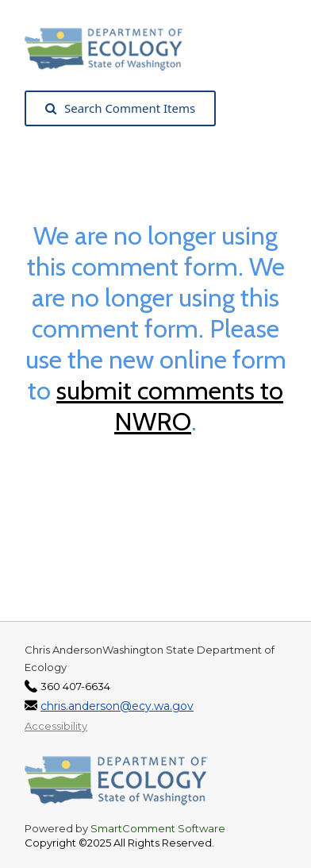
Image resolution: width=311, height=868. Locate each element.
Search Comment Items (120, 108)
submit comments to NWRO (170, 406)
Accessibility (56, 726)
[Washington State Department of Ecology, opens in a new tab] (112, 48)
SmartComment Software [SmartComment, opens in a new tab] (158, 828)
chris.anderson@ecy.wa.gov (117, 706)
